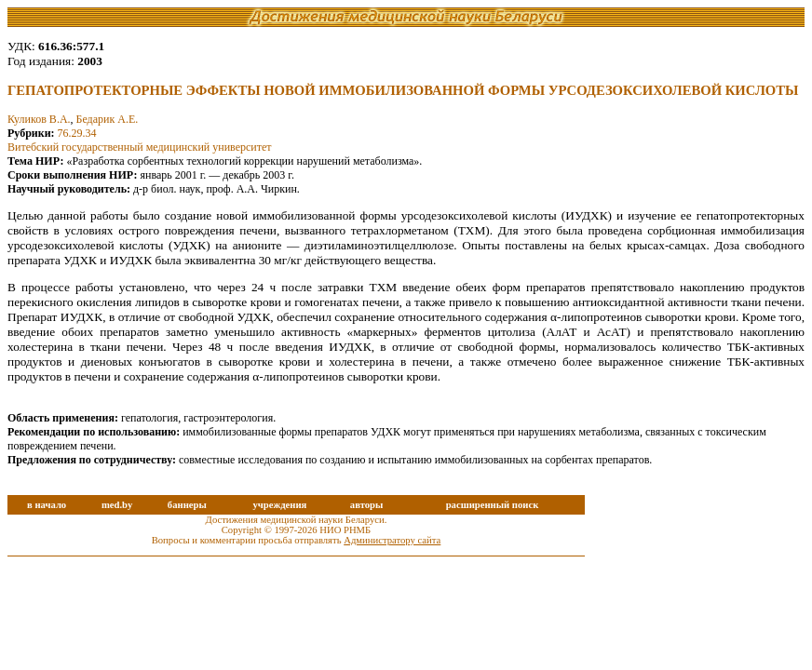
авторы (367, 505)
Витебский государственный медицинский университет (140, 147)
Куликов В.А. (39, 119)
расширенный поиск (493, 505)
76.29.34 (77, 133)
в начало (47, 505)
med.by (117, 505)
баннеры (187, 505)
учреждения (279, 505)
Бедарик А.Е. (108, 119)
